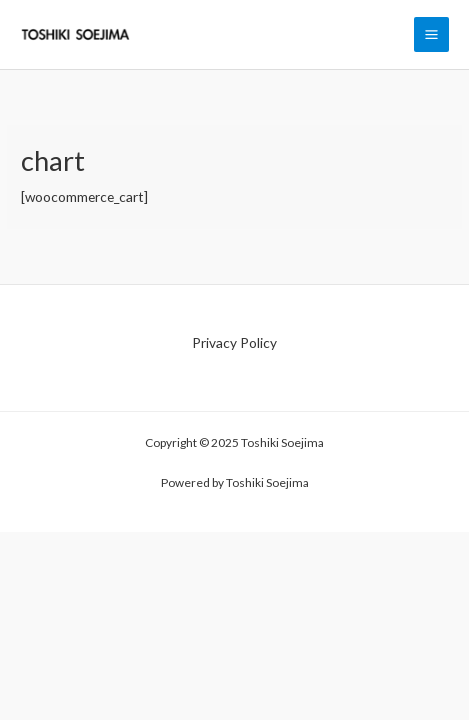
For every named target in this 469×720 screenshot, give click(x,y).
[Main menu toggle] (432, 35)
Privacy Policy (234, 342)
